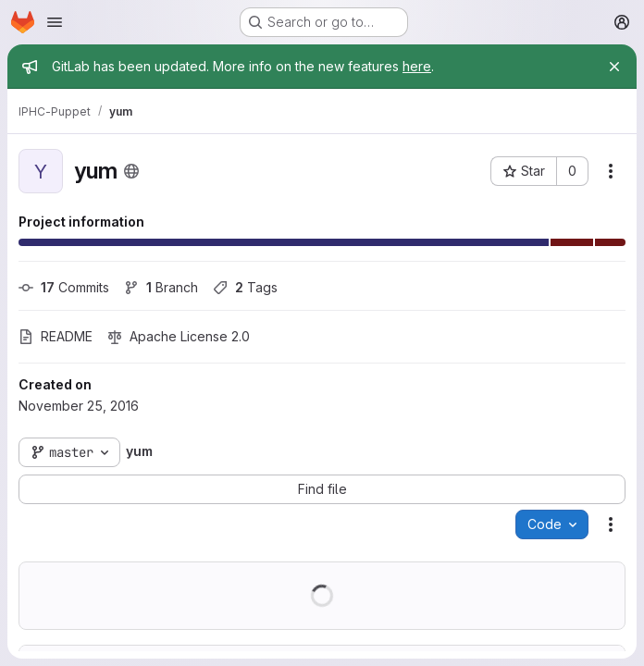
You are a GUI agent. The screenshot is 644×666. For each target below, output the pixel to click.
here (417, 66)
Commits (64, 287)
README (56, 336)
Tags (245, 287)
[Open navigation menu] (55, 22)
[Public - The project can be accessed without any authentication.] (131, 171)
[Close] (614, 67)
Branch (161, 287)
